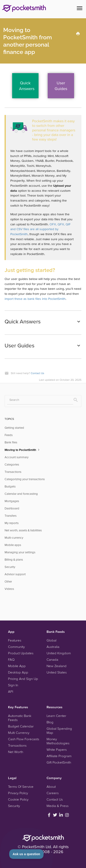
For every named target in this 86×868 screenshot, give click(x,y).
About (51, 787)
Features (15, 640)
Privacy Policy (18, 793)
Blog (50, 722)
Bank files (11, 442)
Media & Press (58, 806)
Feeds (9, 435)
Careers (53, 793)
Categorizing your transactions (25, 479)
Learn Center (56, 716)
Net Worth (16, 752)
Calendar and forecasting (21, 494)
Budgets (10, 486)
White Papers (57, 750)
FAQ (11, 659)
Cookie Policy (18, 799)
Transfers (11, 516)
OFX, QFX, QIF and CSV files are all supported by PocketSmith (40, 229)
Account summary (17, 457)
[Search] (40, 400)
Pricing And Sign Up (23, 679)
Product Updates (21, 653)
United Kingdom (59, 653)
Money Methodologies (58, 741)
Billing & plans (14, 560)
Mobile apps (13, 545)
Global (51, 640)
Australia (53, 647)
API (11, 691)
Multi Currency (19, 733)
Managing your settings (20, 552)
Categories (12, 465)
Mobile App (17, 666)
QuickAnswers (27, 86)
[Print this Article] (78, 33)
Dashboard (12, 508)
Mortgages (12, 501)
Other (8, 582)
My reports (12, 523)
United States (57, 672)
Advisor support (15, 574)
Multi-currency (14, 538)
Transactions (13, 472)
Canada (52, 659)
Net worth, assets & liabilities (23, 530)
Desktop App (18, 672)
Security (10, 567)
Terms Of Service (21, 787)
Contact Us (37, 373)
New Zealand (57, 666)
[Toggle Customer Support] (26, 854)
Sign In (13, 685)
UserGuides (61, 86)
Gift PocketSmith (59, 762)
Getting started (14, 428)
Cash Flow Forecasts (24, 739)
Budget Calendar (21, 726)
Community (16, 647)
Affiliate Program (59, 756)
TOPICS (9, 419)
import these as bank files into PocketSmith (35, 299)
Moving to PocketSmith (23, 450)
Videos (9, 589)
